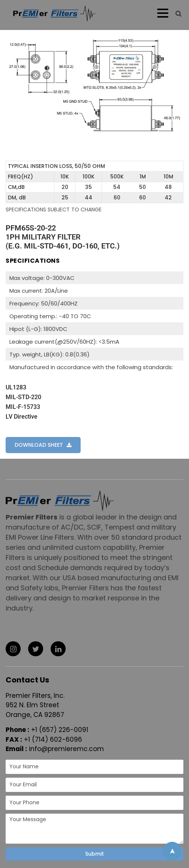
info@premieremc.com (66, 749)
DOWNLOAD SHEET (39, 445)
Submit (94, 854)
